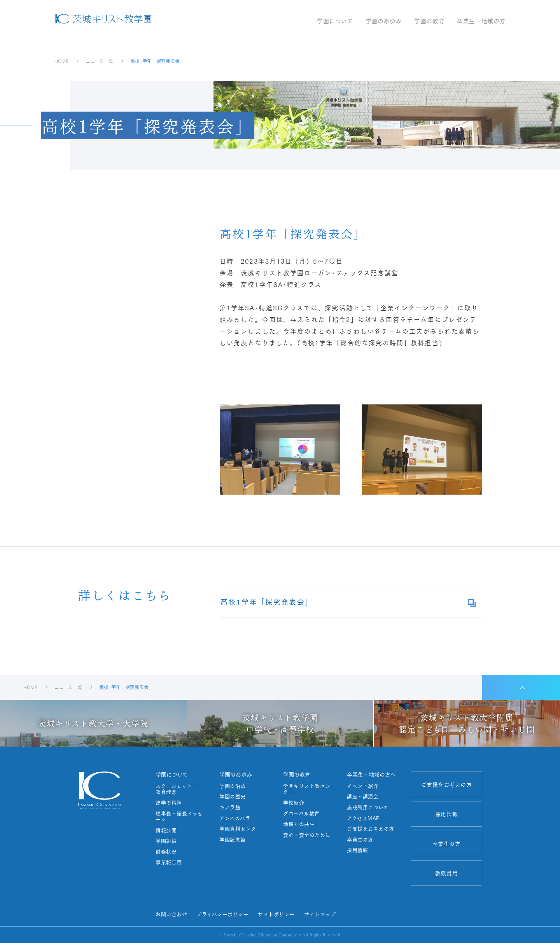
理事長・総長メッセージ (179, 816)
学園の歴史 (233, 796)
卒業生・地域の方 (481, 22)
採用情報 (357, 850)
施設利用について (368, 807)
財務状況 (166, 852)
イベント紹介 (363, 786)
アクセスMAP (363, 818)
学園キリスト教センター (307, 789)
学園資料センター (240, 829)
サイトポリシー (276, 914)
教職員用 (446, 873)
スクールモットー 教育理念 (179, 789)
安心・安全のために (307, 835)
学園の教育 (429, 22)
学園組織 (166, 841)
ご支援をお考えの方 (371, 829)
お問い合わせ (171, 914)
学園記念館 (233, 840)
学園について (335, 22)
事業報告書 (169, 862)
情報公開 (166, 830)
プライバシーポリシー (222, 914)
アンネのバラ (235, 818)
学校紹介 (294, 803)
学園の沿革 (233, 786)
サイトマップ (320, 914)
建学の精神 (169, 803)
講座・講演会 (363, 796)
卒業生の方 (360, 840)
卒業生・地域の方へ (371, 774)
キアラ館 (230, 807)
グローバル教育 (301, 814)
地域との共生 (299, 824)
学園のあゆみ (384, 22)
